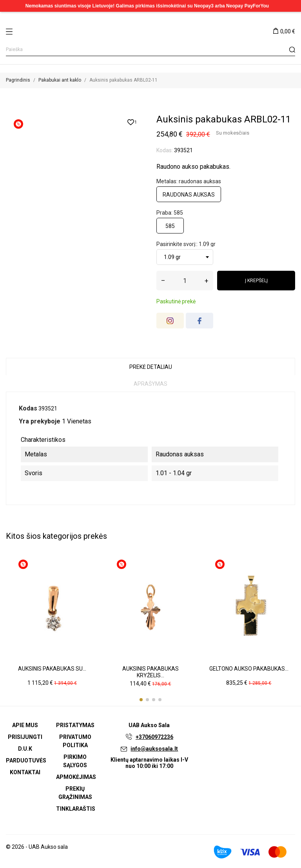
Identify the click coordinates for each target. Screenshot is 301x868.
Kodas (28, 408)
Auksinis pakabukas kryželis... (150, 672)
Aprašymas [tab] (150, 384)
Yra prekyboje (40, 421)
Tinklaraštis (76, 809)
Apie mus (25, 725)
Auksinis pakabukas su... (52, 669)
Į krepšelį (256, 281)
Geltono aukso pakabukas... (249, 669)
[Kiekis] (185, 281)
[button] (141, 700)
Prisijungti (25, 737)
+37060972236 (154, 737)
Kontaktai (25, 772)
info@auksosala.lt (154, 749)
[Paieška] (150, 50)
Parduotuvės (26, 760)
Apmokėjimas (76, 777)
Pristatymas (75, 725)
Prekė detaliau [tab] (151, 367)
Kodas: (165, 150)
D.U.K (25, 749)
